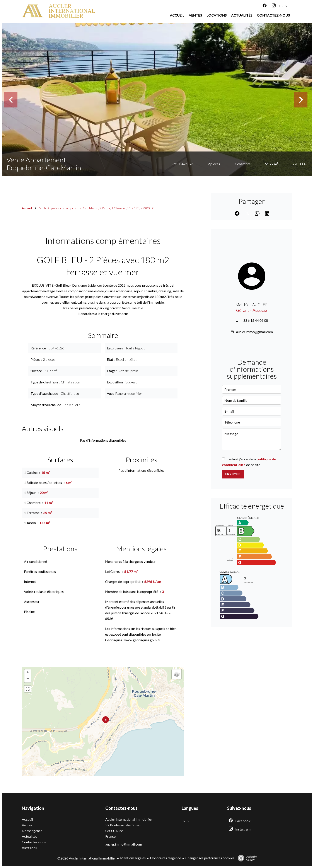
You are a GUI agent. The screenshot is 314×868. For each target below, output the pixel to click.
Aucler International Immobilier (129, 819)
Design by (246, 858)
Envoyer (233, 474)
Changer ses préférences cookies (210, 858)
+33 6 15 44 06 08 (254, 320)
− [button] (28, 679)
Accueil (27, 208)
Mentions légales (133, 858)
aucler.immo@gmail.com (254, 332)
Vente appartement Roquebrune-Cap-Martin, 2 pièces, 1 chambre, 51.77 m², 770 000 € (97, 208)
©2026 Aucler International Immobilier (87, 858)
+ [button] (28, 673)
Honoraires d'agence (166, 858)
